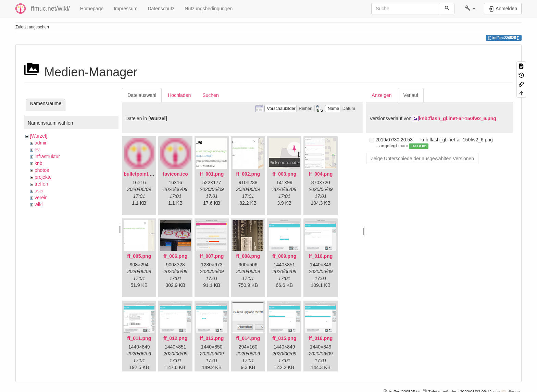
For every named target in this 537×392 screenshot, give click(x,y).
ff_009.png (284, 256)
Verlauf (411, 95)
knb (39, 163)
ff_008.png (248, 256)
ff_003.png (284, 174)
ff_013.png (212, 338)
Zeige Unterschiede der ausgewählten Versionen (422, 159)
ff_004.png (321, 174)
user (39, 191)
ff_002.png (248, 174)
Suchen (210, 95)
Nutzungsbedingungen (209, 9)
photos (42, 170)
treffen (41, 184)
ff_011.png (139, 338)
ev (37, 150)
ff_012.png (175, 338)
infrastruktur (47, 156)
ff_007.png (212, 256)
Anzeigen (382, 95)
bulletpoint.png (141, 174)
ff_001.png (212, 174)
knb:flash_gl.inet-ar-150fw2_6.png (458, 118)
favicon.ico (176, 174)
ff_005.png (139, 256)
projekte (43, 177)
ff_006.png (175, 256)
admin (41, 143)
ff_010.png (321, 256)
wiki (39, 204)
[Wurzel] (39, 136)
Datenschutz (161, 9)
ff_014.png (248, 338)
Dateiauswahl (142, 95)
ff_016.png (321, 338)
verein (41, 198)
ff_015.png (284, 338)
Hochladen (179, 95)
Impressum (126, 9)
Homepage (92, 9)
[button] (470, 9)
